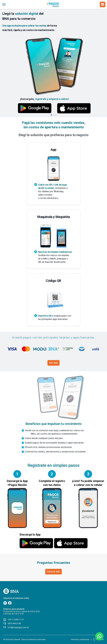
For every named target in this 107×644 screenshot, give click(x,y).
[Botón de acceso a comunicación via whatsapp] (99, 636)
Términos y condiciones (80, 640)
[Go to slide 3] (56, 115)
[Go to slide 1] (51, 115)
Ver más (53, 363)
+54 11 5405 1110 (16, 620)
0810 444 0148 (14, 624)
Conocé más (53, 572)
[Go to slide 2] (54, 115)
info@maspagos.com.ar (18, 627)
